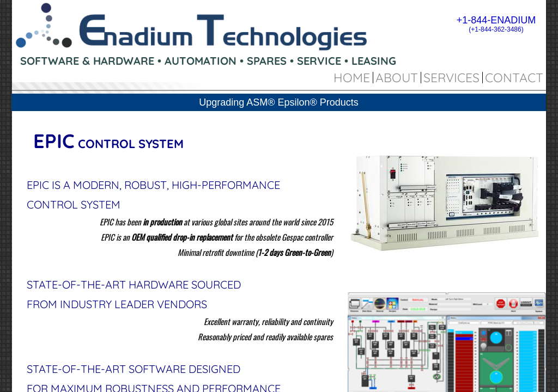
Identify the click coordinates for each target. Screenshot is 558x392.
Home (352, 78)
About (397, 78)
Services (451, 78)
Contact (514, 78)
